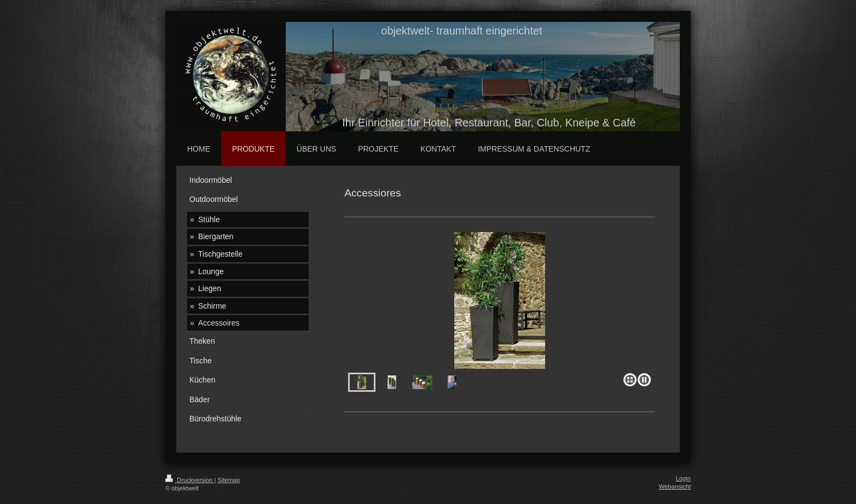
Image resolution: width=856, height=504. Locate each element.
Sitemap (229, 480)
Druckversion (190, 480)
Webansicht (675, 486)
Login (683, 478)
